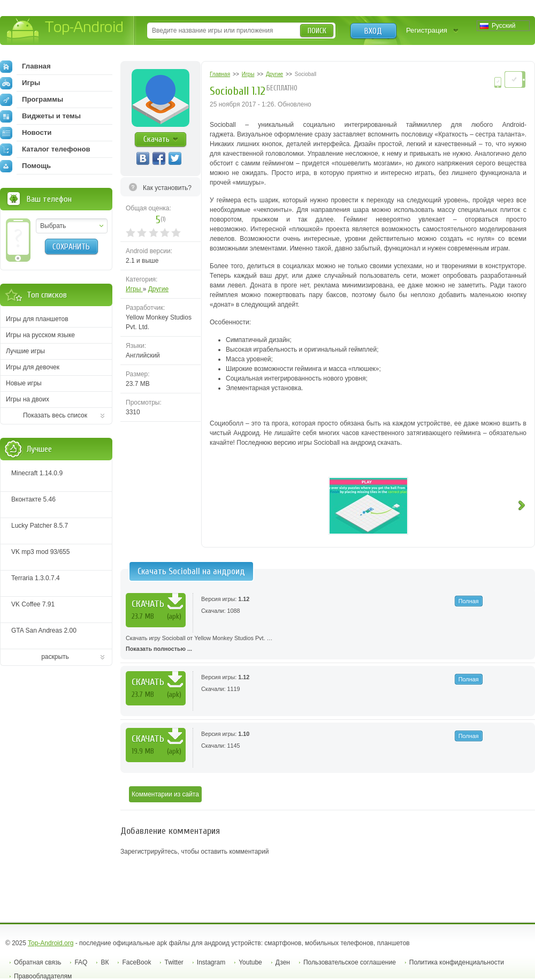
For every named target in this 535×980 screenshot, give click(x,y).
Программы (32, 100)
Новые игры (24, 383)
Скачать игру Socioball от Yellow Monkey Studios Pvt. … (328, 644)
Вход (373, 31)
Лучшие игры (25, 351)
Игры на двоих (28, 399)
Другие (158, 289)
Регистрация (427, 30)
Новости (26, 133)
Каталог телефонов (45, 149)
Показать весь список (55, 415)
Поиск (317, 31)
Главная (25, 66)
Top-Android (66, 31)
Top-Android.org (51, 943)
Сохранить (71, 247)
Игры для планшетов (37, 319)
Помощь (25, 166)
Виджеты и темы (40, 116)
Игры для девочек (33, 367)
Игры (134, 289)
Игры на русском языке (40, 335)
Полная (469, 601)
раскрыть (55, 657)
